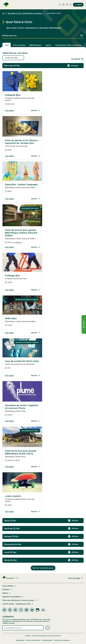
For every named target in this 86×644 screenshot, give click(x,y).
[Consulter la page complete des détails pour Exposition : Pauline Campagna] (22, 189)
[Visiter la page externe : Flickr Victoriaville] (38, 610)
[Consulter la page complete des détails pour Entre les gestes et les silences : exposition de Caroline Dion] (22, 146)
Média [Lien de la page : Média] (6, 593)
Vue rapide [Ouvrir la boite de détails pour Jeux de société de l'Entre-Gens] (9, 375)
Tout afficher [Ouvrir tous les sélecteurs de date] (77, 59)
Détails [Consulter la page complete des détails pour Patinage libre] (35, 290)
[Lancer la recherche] (82, 36)
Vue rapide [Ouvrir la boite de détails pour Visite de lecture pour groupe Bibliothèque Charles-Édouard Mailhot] (9, 247)
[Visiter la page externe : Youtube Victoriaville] (32, 610)
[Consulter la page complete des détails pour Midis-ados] (22, 323)
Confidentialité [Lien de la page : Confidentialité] (47, 640)
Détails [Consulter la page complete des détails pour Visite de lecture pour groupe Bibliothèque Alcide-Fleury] (35, 467)
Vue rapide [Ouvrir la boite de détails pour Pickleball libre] (9, 110)
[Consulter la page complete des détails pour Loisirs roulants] (22, 502)
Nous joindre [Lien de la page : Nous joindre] (9, 586)
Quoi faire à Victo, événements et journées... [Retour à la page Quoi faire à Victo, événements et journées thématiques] (25, 13)
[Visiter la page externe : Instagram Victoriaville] (21, 610)
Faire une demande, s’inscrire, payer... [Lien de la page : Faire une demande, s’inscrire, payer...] (20, 600)
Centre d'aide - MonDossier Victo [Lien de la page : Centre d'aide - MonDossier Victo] (18, 604)
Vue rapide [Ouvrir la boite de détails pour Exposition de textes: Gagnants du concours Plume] (9, 421)
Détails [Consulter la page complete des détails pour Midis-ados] (35, 333)
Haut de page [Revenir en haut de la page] (76, 578)
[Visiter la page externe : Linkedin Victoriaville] (27, 610)
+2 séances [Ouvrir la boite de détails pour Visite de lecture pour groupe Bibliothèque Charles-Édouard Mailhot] (17, 242)
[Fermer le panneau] (84, 324)
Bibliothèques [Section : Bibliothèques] (35, 45)
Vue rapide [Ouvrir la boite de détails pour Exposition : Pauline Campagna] (9, 199)
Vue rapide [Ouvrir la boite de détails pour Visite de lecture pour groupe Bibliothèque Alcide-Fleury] (9, 467)
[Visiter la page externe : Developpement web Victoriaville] (43, 610)
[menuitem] (6, 5)
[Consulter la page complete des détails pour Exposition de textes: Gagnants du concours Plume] (22, 411)
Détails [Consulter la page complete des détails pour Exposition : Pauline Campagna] (35, 199)
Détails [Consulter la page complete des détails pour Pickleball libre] (35, 110)
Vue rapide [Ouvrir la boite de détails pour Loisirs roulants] (9, 512)
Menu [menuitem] (78, 5)
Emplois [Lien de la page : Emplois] (7, 589)
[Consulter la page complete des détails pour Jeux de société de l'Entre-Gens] (22, 366)
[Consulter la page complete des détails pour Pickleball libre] (22, 101)
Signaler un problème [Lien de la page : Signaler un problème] (13, 597)
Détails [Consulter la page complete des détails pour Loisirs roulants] (35, 512)
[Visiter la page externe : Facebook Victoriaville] (4, 610)
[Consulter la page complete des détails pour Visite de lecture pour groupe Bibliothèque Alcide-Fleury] (22, 457)
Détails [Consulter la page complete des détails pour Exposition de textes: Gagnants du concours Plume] (35, 421)
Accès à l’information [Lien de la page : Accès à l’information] (33, 640)
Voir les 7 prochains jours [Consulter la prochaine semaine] (43, 568)
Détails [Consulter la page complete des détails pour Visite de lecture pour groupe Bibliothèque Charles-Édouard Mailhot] (35, 247)
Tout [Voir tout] (7, 45)
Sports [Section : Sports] (48, 45)
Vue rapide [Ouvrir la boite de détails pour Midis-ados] (9, 333)
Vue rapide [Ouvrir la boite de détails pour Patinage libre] (9, 290)
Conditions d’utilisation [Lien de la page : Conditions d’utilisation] (62, 640)
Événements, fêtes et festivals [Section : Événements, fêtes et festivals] (68, 45)
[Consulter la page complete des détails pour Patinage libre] (22, 280)
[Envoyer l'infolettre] (48, 628)
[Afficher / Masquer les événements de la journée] (76, 66)
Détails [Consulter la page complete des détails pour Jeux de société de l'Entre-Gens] (35, 375)
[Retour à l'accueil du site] (4, 13)
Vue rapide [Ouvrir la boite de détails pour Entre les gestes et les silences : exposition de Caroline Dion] (9, 156)
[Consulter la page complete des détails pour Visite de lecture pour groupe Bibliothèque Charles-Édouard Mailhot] (22, 237)
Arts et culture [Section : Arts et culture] (19, 45)
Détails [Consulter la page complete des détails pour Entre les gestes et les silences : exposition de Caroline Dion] (35, 156)
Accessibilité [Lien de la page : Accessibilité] (20, 640)
